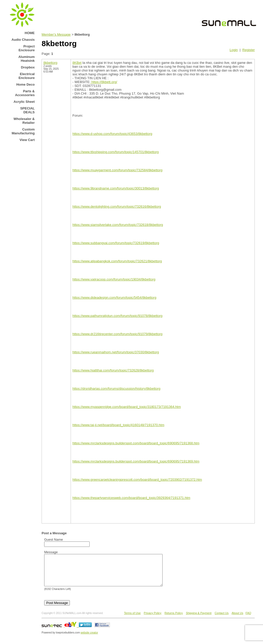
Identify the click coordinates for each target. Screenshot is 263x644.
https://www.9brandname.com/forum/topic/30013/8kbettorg (116, 188)
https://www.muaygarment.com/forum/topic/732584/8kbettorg (117, 170)
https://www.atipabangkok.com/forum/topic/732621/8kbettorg (117, 261)
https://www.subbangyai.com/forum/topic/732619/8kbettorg (116, 243)
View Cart (27, 140)
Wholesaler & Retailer (24, 121)
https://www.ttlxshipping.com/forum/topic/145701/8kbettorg (116, 152)
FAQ (248, 619)
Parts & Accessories (25, 93)
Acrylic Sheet (24, 102)
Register (249, 50)
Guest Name (54, 540)
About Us (237, 619)
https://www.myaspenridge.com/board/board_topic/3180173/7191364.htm (127, 407)
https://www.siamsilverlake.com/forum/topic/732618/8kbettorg (118, 225)
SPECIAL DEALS (27, 110)
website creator (89, 639)
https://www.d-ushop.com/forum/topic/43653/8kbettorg (112, 134)
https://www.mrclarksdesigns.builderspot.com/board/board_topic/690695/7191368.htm (136, 443)
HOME (30, 33)
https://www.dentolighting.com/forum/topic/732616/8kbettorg (117, 207)
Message (51, 552)
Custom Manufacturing (23, 131)
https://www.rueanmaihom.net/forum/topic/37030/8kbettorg (116, 352)
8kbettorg (50, 63)
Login (234, 50)
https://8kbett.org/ (104, 82)
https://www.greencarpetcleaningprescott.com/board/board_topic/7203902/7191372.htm (137, 480)
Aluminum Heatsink (26, 59)
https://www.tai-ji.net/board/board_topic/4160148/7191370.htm (118, 425)
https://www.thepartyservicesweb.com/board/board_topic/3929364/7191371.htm (131, 498)
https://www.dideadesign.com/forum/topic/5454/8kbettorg (114, 298)
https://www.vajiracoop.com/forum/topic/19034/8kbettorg (114, 279)
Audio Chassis (23, 40)
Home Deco (25, 84)
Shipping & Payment (199, 619)
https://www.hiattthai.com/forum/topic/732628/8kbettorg (113, 370)
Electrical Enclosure (27, 76)
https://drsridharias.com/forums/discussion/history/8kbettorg (116, 389)
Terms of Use (132, 619)
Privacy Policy (153, 619)
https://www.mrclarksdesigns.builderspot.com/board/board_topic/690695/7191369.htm (136, 461)
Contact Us (222, 619)
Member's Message (56, 34)
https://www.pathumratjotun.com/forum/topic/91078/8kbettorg (117, 316)
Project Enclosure (27, 48)
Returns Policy (174, 619)
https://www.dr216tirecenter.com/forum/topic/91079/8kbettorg (117, 334)
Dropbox (28, 67)
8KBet (77, 63)
